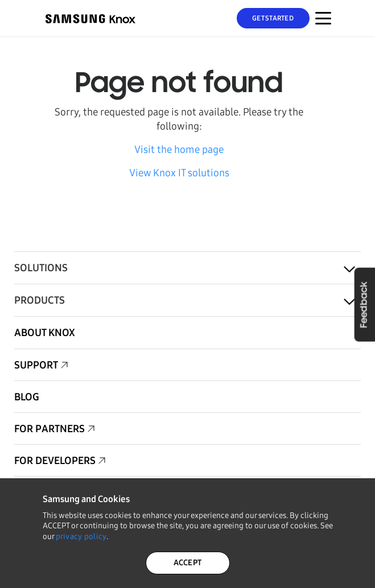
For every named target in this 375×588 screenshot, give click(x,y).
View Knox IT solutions (179, 173)
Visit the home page (179, 150)
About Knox (45, 333)
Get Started (273, 18)
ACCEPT (188, 563)
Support (36, 365)
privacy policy (81, 537)
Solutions (41, 268)
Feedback (364, 304)
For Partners (50, 429)
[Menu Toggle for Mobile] (323, 18)
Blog (27, 397)
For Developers (55, 461)
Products (40, 300)
